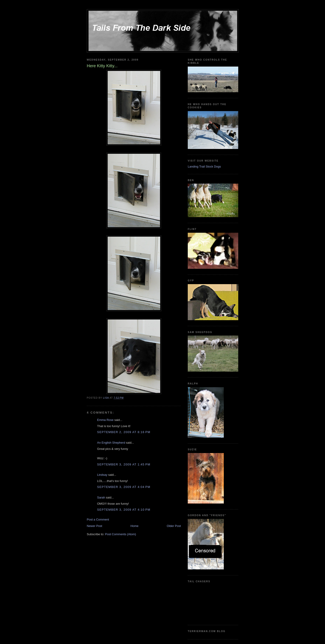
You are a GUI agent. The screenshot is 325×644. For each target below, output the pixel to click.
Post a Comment (98, 519)
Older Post (174, 526)
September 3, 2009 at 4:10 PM (124, 510)
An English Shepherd (111, 443)
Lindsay (102, 475)
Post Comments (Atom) (121, 534)
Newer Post (94, 526)
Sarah (101, 497)
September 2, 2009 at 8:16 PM (124, 432)
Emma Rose (105, 420)
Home (135, 526)
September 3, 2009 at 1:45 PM (124, 464)
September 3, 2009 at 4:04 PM (124, 487)
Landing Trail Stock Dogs (204, 167)
